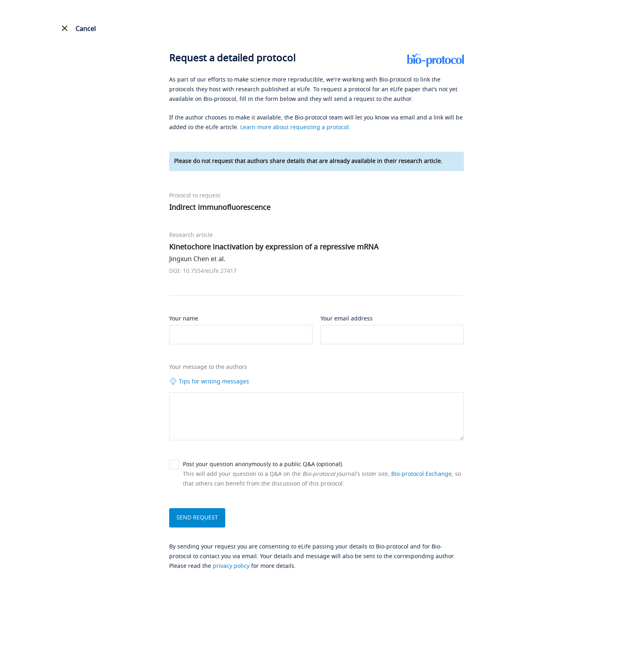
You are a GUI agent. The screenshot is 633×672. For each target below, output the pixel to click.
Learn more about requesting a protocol (294, 127)
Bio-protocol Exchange (421, 474)
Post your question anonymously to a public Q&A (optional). (263, 464)
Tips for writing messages (209, 381)
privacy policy (231, 566)
